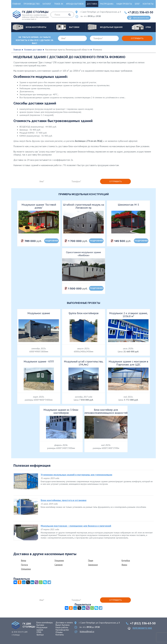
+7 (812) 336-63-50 (140, 12)
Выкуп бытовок (63, 625)
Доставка (92, 4)
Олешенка (26, 569)
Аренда (40, 635)
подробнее (52, 241)
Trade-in (59, 4)
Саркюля (59, 565)
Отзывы (59, 632)
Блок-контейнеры (45, 623)
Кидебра (126, 560)
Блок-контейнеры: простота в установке (64, 500)
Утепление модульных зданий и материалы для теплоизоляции (76, 475)
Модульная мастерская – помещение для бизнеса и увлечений (76, 526)
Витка (24, 560)
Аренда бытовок (75, 4)
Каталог (47, 4)
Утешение (59, 560)
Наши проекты (124, 4)
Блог (137, 4)
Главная (16, 4)
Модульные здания (42, 629)
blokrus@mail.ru (87, 632)
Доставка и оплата (64, 623)
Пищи (91, 560)
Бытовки (40, 625)
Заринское (93, 565)
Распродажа (107, 4)
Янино (124, 565)
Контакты (148, 4)
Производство (32, 4)
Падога (24, 565)
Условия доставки (33, 50)
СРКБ (39, 632)
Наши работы (62, 627)
